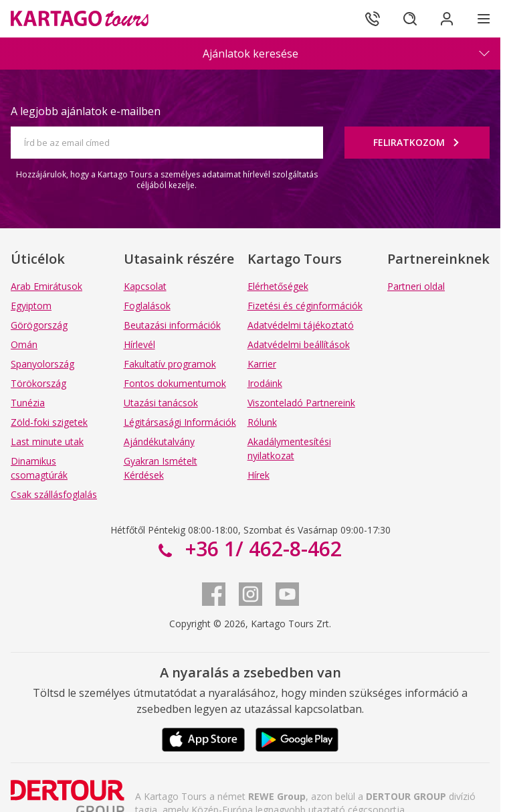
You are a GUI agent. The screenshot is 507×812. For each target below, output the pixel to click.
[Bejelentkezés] (447, 19)
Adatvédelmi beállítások (299, 344)
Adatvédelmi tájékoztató (301, 325)
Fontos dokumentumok (175, 383)
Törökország (38, 383)
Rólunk (262, 422)
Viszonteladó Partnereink (301, 403)
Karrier (262, 364)
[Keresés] (409, 19)
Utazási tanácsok (161, 403)
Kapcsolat (145, 286)
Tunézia (28, 403)
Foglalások (147, 306)
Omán (24, 344)
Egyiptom (31, 306)
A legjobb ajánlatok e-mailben (86, 111)
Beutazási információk (172, 325)
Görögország (39, 325)
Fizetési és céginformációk (305, 306)
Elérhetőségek (278, 286)
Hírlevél (139, 344)
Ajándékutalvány (159, 441)
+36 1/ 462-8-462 (261, 549)
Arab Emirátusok (46, 286)
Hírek (259, 475)
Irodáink (265, 383)
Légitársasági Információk (180, 422)
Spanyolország (42, 364)
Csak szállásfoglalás (54, 494)
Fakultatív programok (170, 364)
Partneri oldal (416, 286)
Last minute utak (47, 441)
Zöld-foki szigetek (49, 422)
